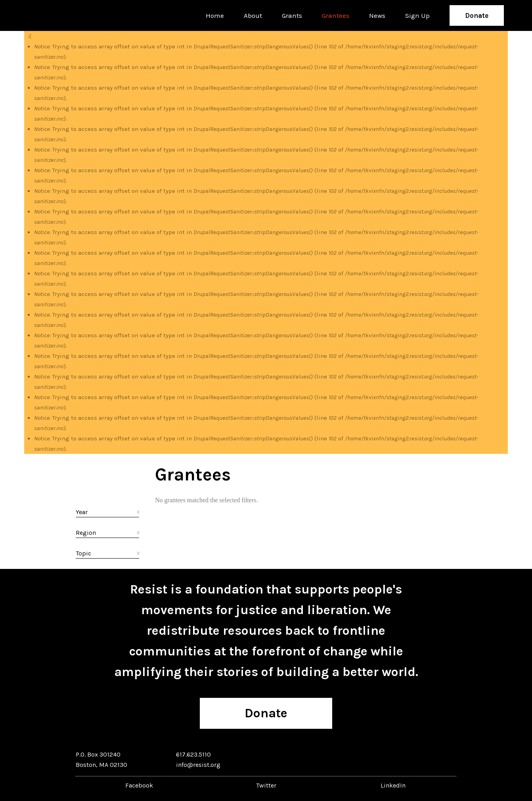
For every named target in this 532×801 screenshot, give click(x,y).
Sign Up (417, 15)
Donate (477, 15)
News (377, 15)
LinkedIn (393, 785)
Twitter (266, 785)
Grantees (336, 15)
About (253, 15)
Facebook (139, 785)
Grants (292, 15)
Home (215, 15)
